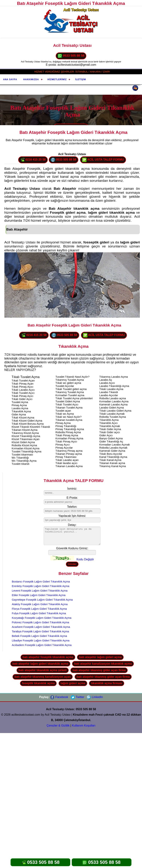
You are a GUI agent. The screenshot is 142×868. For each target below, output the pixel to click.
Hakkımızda (31, 79)
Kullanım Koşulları (84, 726)
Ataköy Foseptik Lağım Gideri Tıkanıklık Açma (40, 604)
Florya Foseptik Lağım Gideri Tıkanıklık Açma (39, 609)
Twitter (77, 697)
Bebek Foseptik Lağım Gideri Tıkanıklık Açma (39, 636)
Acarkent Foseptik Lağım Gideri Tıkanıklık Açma (41, 627)
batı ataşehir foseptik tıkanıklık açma (48, 657)
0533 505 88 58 (71, 56)
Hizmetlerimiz (57, 79)
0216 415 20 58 (33, 160)
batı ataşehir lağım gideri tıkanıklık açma (40, 664)
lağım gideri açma (73, 683)
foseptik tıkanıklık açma (38, 683)
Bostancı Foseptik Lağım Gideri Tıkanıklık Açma (41, 581)
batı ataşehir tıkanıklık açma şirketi (43, 670)
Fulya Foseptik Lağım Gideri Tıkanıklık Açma (39, 613)
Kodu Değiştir (85, 559)
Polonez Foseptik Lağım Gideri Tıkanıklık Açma (41, 622)
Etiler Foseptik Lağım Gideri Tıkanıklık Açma (39, 595)
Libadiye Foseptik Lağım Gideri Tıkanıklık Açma (41, 640)
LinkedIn (95, 697)
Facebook (59, 697)
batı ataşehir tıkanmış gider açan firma (99, 670)
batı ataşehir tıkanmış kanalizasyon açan (43, 677)
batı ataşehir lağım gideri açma (100, 657)
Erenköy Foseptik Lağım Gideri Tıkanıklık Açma (41, 586)
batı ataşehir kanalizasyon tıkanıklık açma (103, 664)
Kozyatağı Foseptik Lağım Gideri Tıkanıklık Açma (42, 618)
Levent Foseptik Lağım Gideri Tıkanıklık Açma (40, 591)
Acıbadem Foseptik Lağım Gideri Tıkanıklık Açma (42, 645)
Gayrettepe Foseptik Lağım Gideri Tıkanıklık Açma (42, 600)
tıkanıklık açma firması (107, 683)
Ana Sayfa (10, 79)
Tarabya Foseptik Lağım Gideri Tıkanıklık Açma (40, 631)
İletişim (81, 79)
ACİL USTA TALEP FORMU (103, 160)
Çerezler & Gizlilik (58, 726)
